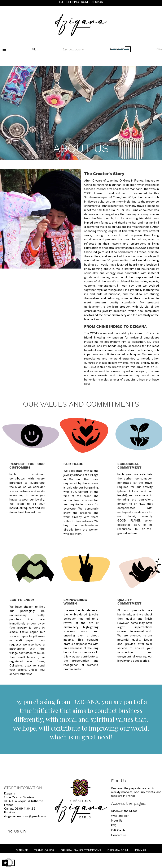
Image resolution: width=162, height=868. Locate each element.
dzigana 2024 (118, 850)
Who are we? (120, 816)
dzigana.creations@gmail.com (25, 816)
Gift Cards (118, 830)
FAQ (114, 825)
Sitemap (22, 850)
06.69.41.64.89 (25, 809)
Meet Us (117, 821)
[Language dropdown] (159, 49)
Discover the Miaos (124, 811)
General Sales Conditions (81, 850)
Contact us (119, 835)
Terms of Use (44, 850)
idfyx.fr (140, 850)
